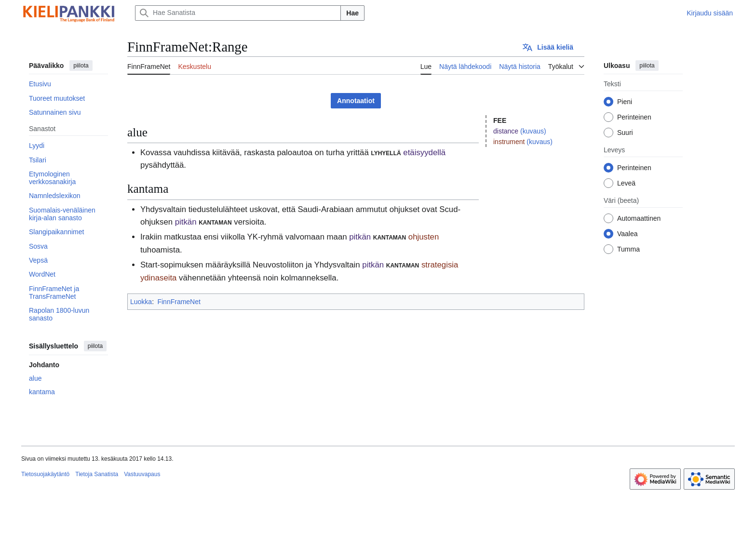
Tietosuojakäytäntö (45, 474)
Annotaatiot (356, 101)
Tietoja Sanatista (97, 474)
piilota (81, 66)
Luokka (141, 302)
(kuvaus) (533, 131)
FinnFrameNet (179, 302)
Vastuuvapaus (142, 474)
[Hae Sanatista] (238, 13)
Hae (352, 13)
